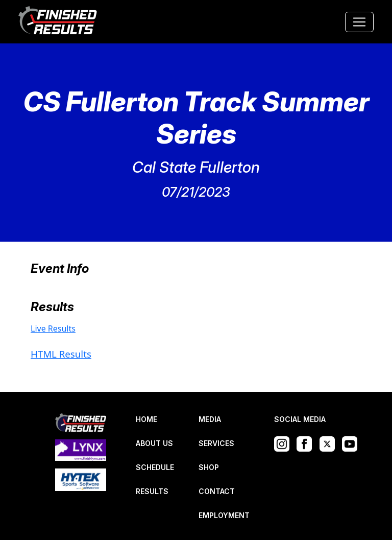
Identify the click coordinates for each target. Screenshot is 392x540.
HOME (146, 419)
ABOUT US (154, 443)
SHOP (209, 467)
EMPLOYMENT (224, 515)
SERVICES (216, 443)
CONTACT (217, 491)
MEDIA (210, 419)
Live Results (53, 328)
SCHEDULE (155, 467)
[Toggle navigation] (359, 22)
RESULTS (152, 491)
